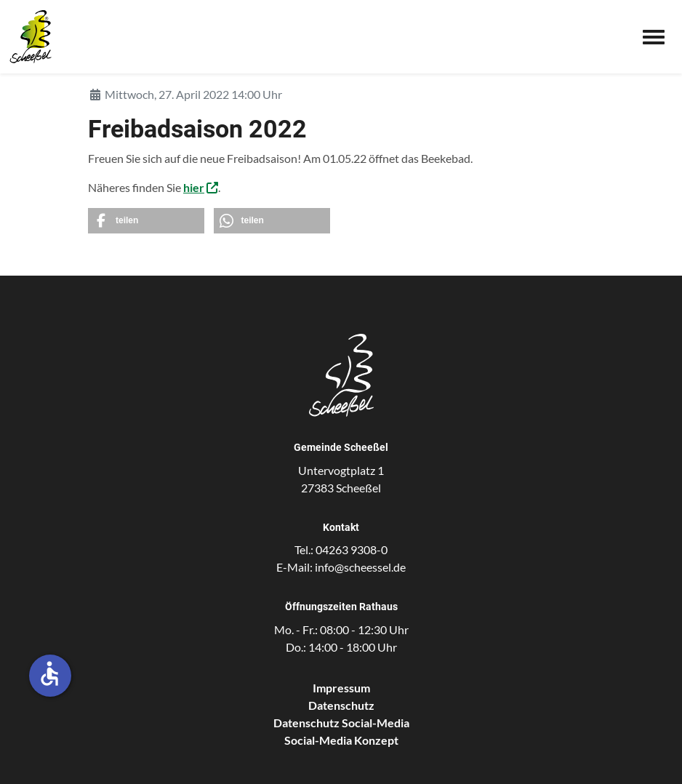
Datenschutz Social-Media (341, 723)
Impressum (341, 688)
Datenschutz (341, 705)
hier (194, 187)
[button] (146, 221)
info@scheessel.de (360, 567)
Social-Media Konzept (341, 740)
